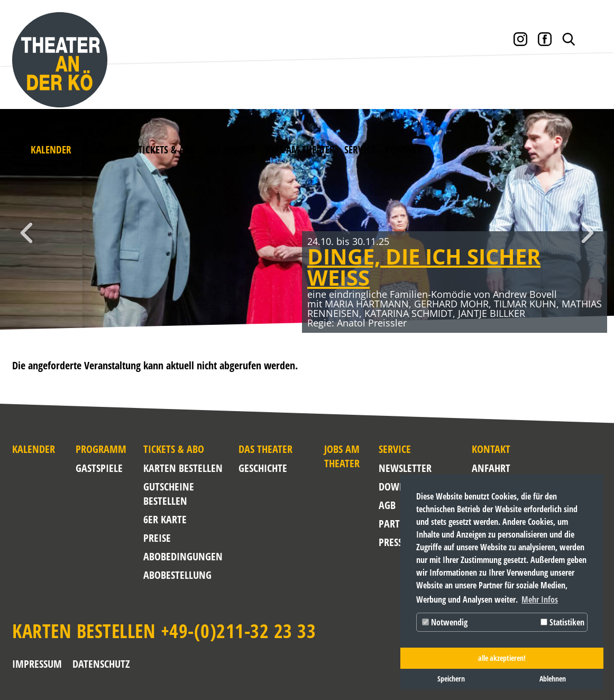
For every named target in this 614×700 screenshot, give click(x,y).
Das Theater (231, 150)
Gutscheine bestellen (169, 494)
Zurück (26, 233)
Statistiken (562, 622)
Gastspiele (99, 468)
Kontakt (403, 150)
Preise (157, 538)
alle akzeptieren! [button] (502, 658)
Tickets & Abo (167, 150)
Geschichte (263, 468)
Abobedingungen (183, 556)
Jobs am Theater (300, 150)
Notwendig (445, 622)
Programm (105, 150)
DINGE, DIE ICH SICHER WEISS (424, 267)
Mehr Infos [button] (540, 599)
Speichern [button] (451, 679)
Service (360, 150)
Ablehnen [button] (553, 679)
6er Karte (165, 519)
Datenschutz (101, 664)
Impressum (37, 664)
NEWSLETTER (401, 468)
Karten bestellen (183, 468)
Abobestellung (177, 575)
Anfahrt (481, 468)
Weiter (588, 233)
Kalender (51, 150)
